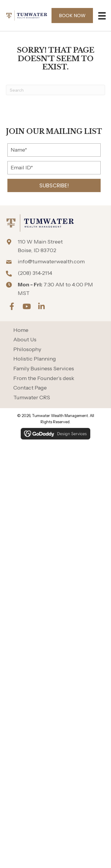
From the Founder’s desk (44, 378)
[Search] (55, 90)
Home (21, 330)
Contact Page (30, 388)
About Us (25, 340)
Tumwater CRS (32, 398)
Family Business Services (44, 369)
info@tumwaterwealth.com (51, 262)
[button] (54, 185)
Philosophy (27, 349)
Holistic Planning (35, 359)
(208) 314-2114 (35, 273)
